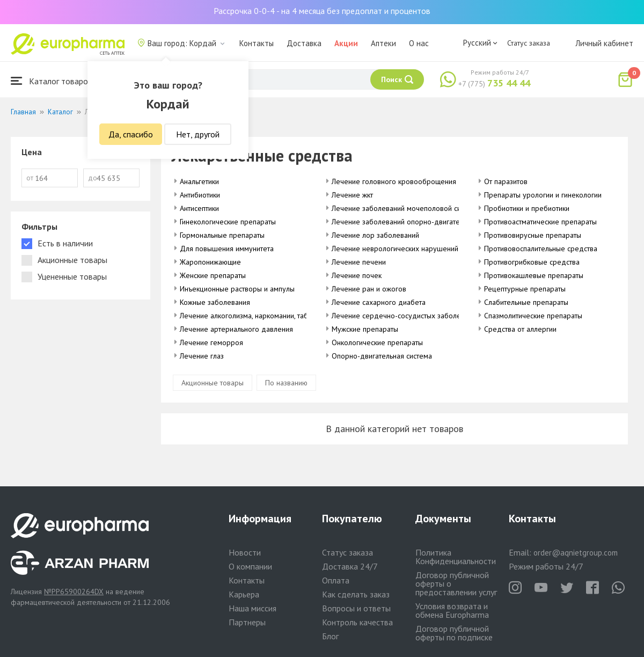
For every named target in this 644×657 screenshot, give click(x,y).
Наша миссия (253, 608)
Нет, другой (198, 134)
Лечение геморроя (211, 342)
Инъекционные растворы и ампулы (237, 289)
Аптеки (383, 43)
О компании (250, 566)
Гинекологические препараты (228, 222)
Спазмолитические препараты (533, 316)
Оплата (336, 580)
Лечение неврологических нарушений (395, 249)
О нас (419, 43)
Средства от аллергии (520, 329)
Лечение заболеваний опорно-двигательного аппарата (423, 222)
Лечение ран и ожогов (369, 289)
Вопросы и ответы (356, 608)
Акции (346, 43)
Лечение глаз (202, 356)
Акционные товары (213, 383)
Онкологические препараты (377, 342)
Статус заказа (529, 43)
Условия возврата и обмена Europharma (452, 610)
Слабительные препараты (526, 302)
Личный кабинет (604, 43)
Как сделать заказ (356, 594)
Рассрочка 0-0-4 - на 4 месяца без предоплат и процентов (322, 11)
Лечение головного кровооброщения (394, 181)
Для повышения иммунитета (227, 249)
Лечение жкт (352, 195)
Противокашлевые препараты (534, 275)
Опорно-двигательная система (382, 356)
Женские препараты (213, 275)
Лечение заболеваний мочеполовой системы (406, 208)
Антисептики (199, 208)
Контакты (257, 43)
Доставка (304, 43)
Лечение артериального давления (236, 329)
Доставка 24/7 (350, 566)
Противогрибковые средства (532, 262)
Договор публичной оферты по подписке (454, 633)
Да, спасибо (131, 134)
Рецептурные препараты (525, 289)
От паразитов (506, 181)
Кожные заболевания (215, 302)
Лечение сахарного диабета (379, 302)
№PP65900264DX (74, 592)
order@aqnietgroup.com (576, 553)
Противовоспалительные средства (541, 249)
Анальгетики (199, 181)
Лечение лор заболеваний (375, 235)
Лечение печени (359, 262)
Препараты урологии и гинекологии (543, 195)
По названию (286, 383)
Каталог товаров (52, 81)
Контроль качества (357, 622)
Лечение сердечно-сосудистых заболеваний (406, 316)
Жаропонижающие (210, 262)
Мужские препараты (365, 329)
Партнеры (247, 622)
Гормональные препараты (222, 235)
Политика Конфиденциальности (456, 557)
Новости (245, 552)
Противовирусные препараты (533, 235)
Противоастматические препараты (540, 222)
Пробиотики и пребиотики (527, 208)
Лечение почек (357, 275)
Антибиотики (200, 195)
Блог (330, 636)
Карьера (244, 594)
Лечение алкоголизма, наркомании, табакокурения (263, 316)
